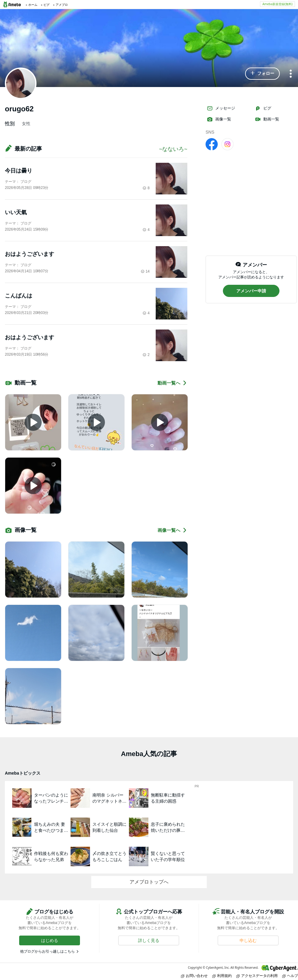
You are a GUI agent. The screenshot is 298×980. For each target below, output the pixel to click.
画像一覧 (219, 119)
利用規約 (222, 976)
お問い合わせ (194, 976)
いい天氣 (16, 212)
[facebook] (212, 144)
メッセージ (221, 108)
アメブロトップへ (149, 882)
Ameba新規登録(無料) (277, 4)
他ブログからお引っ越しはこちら (47, 951)
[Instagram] (227, 144)
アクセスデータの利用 (257, 976)
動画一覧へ (172, 383)
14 (145, 271)
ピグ (263, 108)
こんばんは (19, 296)
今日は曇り (19, 171)
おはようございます (29, 254)
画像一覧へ (172, 530)
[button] (262, 74)
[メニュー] (291, 74)
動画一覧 (267, 119)
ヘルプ (290, 976)
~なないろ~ (173, 149)
